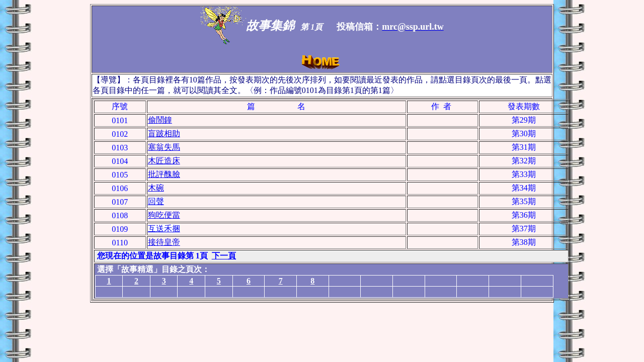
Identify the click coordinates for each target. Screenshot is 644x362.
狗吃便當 (164, 215)
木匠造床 (164, 161)
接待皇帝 (164, 242)
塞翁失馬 (164, 147)
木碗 (156, 188)
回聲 (156, 201)
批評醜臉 (164, 174)
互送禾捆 (164, 229)
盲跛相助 (164, 133)
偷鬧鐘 (160, 120)
